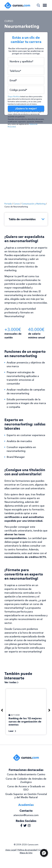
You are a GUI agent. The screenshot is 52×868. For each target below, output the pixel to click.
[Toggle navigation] (45, 5)
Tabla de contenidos (27, 219)
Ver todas (11, 682)
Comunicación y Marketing (34, 204)
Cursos (17, 204)
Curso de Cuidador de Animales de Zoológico (26, 780)
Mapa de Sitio (26, 853)
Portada (8, 204)
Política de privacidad (27, 850)
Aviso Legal (11, 850)
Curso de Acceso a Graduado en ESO (26, 788)
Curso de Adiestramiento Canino (26, 774)
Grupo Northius (14, 97)
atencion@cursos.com (26, 815)
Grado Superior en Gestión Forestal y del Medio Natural (26, 796)
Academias (26, 805)
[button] (44, 853)
